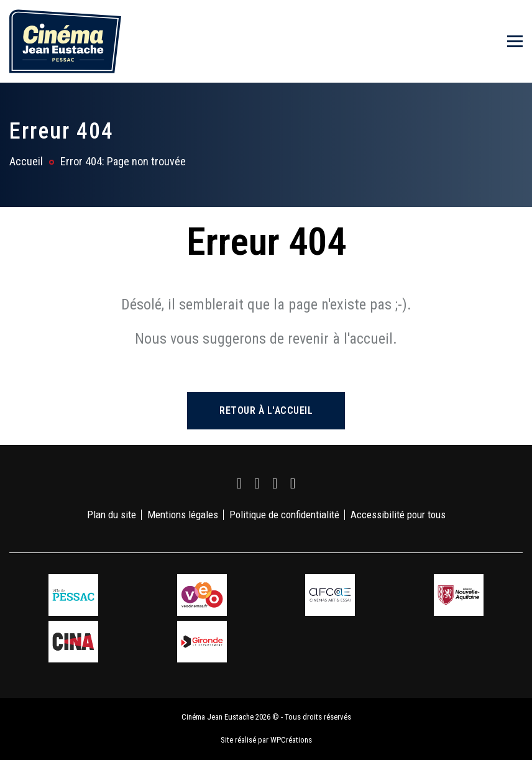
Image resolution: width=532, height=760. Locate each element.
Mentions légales (183, 515)
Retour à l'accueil (266, 410)
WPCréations (291, 740)
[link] (239, 483)
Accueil (26, 161)
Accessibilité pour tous (398, 515)
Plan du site (112, 515)
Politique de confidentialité (284, 515)
